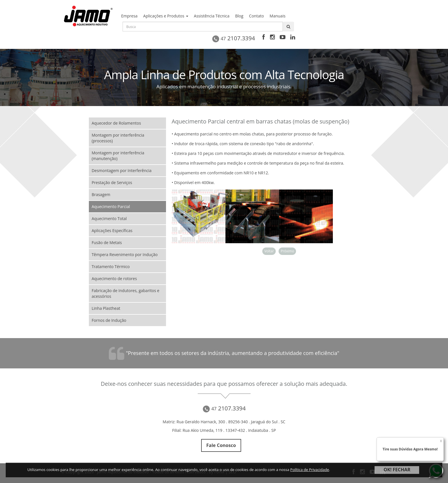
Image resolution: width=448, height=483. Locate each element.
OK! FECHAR (397, 470)
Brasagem (101, 194)
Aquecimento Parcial (111, 206)
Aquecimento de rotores (114, 279)
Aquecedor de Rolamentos (116, 123)
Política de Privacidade (310, 470)
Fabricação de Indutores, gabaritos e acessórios (126, 293)
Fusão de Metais (107, 243)
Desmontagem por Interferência (122, 170)
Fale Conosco (221, 446)
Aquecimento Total (109, 218)
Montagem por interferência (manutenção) (118, 156)
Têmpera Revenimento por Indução (125, 255)
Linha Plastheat (106, 308)
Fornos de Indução (109, 320)
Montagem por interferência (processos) (118, 138)
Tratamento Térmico (111, 267)
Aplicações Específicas (112, 230)
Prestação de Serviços (112, 182)
